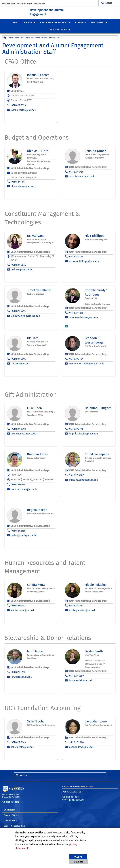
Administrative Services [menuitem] (54, 23)
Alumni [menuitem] (79, 23)
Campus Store (11, 821)
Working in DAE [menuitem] (59, 30)
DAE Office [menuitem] (29, 23)
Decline (79, 862)
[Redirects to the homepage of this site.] (5, 38)
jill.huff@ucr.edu (76, 799)
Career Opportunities (14, 826)
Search (109, 3)
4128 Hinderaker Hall (72, 792)
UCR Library (10, 810)
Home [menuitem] (16, 23)
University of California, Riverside (24, 4)
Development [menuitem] (98, 23)
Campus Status (11, 815)
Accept (78, 857)
